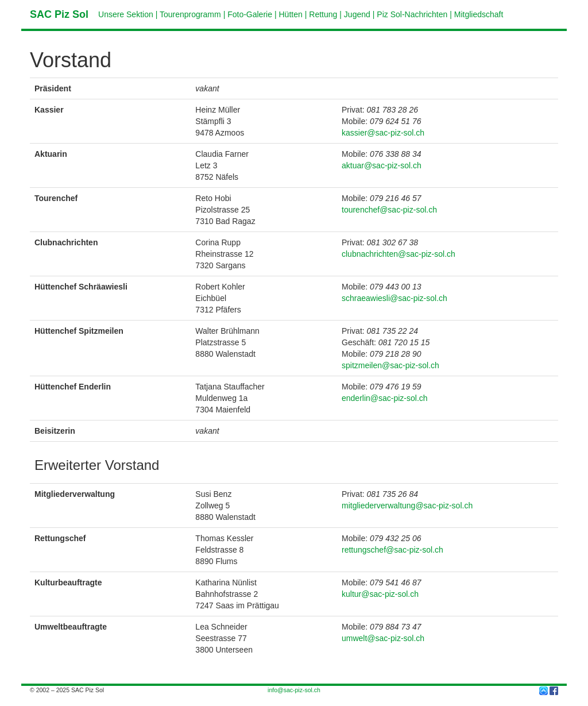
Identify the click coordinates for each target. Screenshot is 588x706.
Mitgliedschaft (479, 14)
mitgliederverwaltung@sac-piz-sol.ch (407, 506)
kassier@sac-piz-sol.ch (383, 133)
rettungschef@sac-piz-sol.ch (392, 550)
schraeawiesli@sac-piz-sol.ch (394, 298)
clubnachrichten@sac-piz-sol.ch (399, 254)
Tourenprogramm (190, 14)
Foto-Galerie (250, 14)
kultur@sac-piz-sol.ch (380, 594)
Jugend (357, 14)
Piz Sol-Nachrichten (412, 14)
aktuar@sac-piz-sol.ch (382, 165)
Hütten (291, 14)
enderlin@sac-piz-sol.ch (385, 398)
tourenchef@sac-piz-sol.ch (389, 210)
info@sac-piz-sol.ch (294, 690)
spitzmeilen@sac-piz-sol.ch (390, 365)
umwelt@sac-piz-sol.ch (383, 638)
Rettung (323, 14)
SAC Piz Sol (59, 14)
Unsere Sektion (126, 14)
